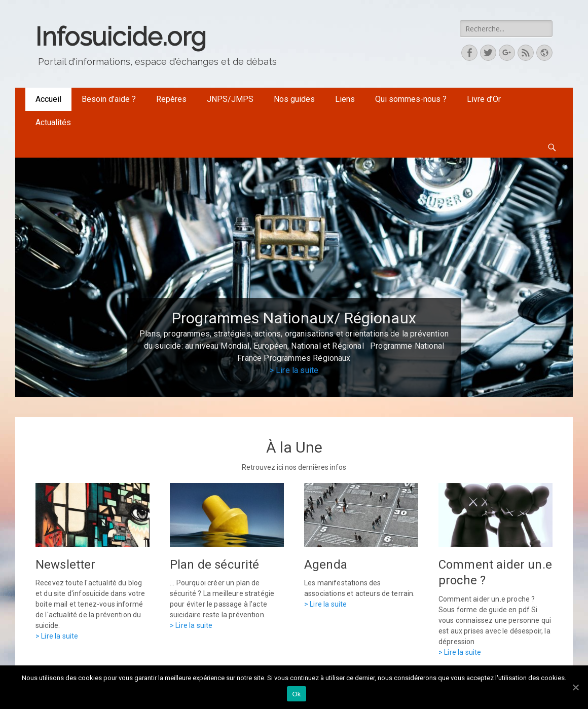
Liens (345, 99)
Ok (296, 694)
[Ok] (575, 687)
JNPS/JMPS (230, 99)
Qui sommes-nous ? (411, 99)
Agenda (326, 565)
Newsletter (66, 565)
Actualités (53, 122)
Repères (171, 99)
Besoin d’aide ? (109, 99)
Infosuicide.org (121, 37)
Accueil (48, 99)
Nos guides (294, 99)
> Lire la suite (294, 370)
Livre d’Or (484, 99)
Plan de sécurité (215, 565)
